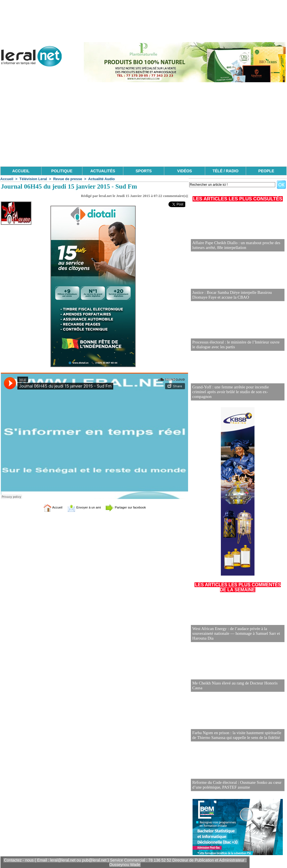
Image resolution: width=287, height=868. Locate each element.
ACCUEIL (21, 171)
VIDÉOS (185, 171)
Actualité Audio (102, 179)
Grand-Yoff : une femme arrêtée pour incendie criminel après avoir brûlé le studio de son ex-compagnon (236, 394)
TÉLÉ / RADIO (225, 171)
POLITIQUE (62, 171)
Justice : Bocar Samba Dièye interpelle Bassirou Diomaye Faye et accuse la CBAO (230, 295)
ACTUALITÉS (103, 171)
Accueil (7, 179)
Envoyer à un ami (81, 507)
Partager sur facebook (132, 507)
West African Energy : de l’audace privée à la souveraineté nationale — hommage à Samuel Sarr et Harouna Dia (234, 634)
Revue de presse (68, 179)
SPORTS (144, 171)
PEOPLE (266, 171)
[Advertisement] (143, 124)
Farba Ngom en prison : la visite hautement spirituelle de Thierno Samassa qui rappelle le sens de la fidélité (237, 735)
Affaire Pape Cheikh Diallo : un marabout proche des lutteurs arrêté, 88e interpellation (234, 245)
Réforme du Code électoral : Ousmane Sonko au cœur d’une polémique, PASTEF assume (235, 785)
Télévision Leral (33, 179)
